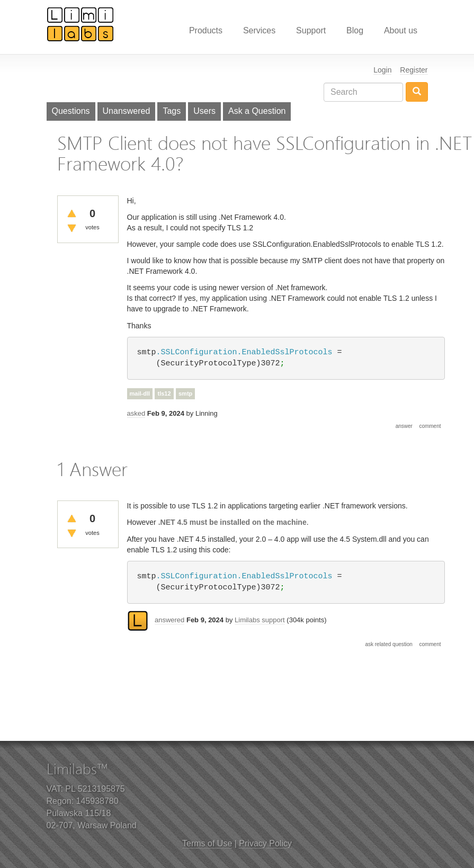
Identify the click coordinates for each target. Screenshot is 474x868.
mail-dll (140, 393)
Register (414, 70)
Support (311, 30)
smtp (185, 393)
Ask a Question (257, 111)
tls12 (164, 393)
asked (136, 413)
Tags (172, 111)
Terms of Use (207, 843)
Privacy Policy (265, 843)
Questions (71, 111)
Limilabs (81, 24)
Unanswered (127, 111)
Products (206, 30)
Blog (355, 30)
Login (382, 70)
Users (204, 111)
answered (169, 620)
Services (259, 30)
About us (401, 30)
